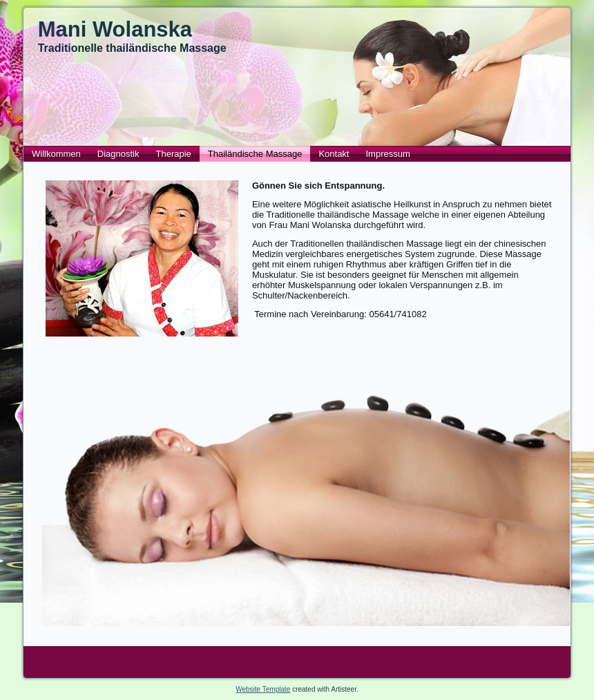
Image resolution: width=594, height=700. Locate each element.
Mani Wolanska (115, 29)
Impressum (387, 154)
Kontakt (334, 154)
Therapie (174, 154)
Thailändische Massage (255, 154)
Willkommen (56, 154)
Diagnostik (118, 154)
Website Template (263, 689)
